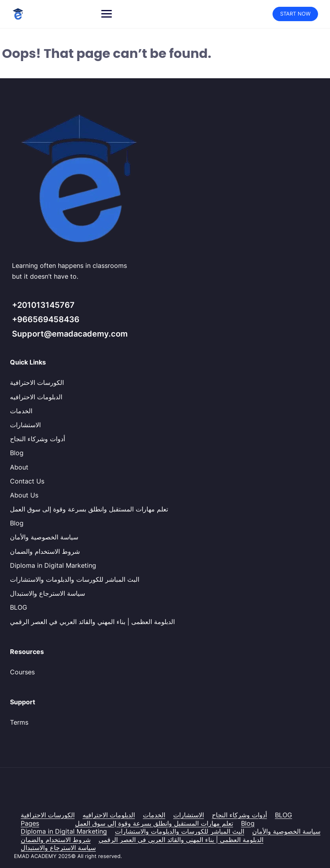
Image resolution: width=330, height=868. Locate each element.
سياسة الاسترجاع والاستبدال (47, 593)
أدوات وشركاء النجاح (38, 439)
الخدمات (21, 411)
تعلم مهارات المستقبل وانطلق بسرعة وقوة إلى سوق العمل (89, 509)
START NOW (295, 14)
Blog (17, 453)
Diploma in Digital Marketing (53, 565)
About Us (24, 495)
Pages (30, 823)
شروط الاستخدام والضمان (45, 551)
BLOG (19, 607)
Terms (19, 722)
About (19, 467)
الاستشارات (25, 425)
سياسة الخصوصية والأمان (44, 537)
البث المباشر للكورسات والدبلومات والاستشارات (75, 579)
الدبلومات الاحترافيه (36, 397)
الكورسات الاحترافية (37, 382)
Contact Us (27, 481)
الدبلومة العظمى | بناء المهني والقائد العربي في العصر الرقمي (92, 622)
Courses (22, 672)
